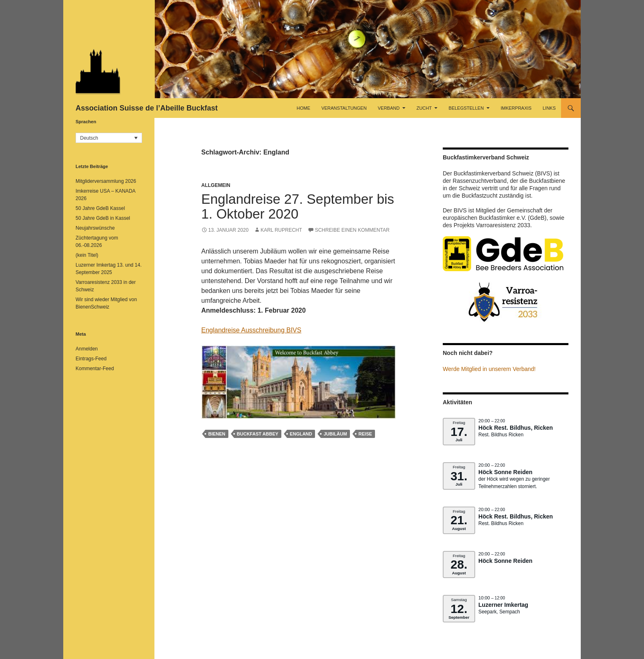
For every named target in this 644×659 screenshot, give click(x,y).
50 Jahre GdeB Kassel (100, 208)
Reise (365, 434)
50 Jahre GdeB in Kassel (103, 218)
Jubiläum (335, 434)
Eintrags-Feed (91, 359)
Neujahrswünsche (95, 228)
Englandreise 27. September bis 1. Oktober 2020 (298, 206)
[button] (109, 138)
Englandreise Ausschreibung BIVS (251, 330)
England (301, 434)
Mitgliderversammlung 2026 (106, 181)
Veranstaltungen (344, 108)
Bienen (217, 434)
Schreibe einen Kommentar (352, 230)
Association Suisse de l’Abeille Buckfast (147, 108)
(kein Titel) (87, 255)
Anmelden (87, 349)
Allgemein (216, 185)
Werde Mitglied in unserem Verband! (489, 369)
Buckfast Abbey (258, 434)
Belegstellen (466, 108)
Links (549, 108)
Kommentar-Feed (95, 369)
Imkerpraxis (516, 108)
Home (303, 108)
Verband (389, 108)
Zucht (424, 108)
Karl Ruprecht (281, 230)
